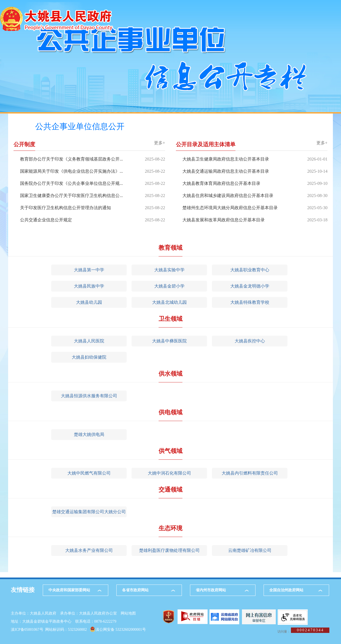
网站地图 (128, 613)
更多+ (160, 143)
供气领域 (170, 451)
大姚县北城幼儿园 (169, 302)
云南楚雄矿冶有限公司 (250, 550)
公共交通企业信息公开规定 (46, 220)
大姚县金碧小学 (169, 286)
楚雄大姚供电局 (89, 434)
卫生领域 (170, 319)
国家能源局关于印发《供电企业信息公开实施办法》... (71, 171)
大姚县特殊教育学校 (250, 302)
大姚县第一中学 (89, 270)
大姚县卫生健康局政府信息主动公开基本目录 (226, 159)
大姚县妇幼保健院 (89, 357)
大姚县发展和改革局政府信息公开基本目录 (224, 220)
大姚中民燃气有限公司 (89, 473)
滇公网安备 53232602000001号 (121, 630)
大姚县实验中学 (169, 270)
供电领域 (170, 412)
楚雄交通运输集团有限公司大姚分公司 (89, 512)
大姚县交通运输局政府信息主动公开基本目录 (226, 171)
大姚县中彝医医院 (169, 341)
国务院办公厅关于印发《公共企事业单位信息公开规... (71, 183)
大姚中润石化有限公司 (169, 473)
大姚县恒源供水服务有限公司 (89, 396)
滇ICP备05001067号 (27, 630)
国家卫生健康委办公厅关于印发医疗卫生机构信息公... (71, 196)
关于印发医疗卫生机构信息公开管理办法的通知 (65, 208)
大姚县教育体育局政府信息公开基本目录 (221, 183)
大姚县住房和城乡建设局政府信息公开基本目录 (228, 196)
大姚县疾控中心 (250, 341)
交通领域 (170, 490)
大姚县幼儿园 (89, 302)
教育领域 (170, 248)
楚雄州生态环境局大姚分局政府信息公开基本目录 (230, 208)
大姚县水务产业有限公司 (89, 550)
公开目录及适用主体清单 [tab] (206, 145)
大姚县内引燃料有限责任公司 (250, 473)
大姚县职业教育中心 (250, 270)
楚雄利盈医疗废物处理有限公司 (169, 550)
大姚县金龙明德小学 (250, 286)
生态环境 (170, 528)
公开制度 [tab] (24, 145)
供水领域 (170, 374)
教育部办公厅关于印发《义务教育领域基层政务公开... (71, 159)
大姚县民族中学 (89, 286)
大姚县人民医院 (89, 341)
